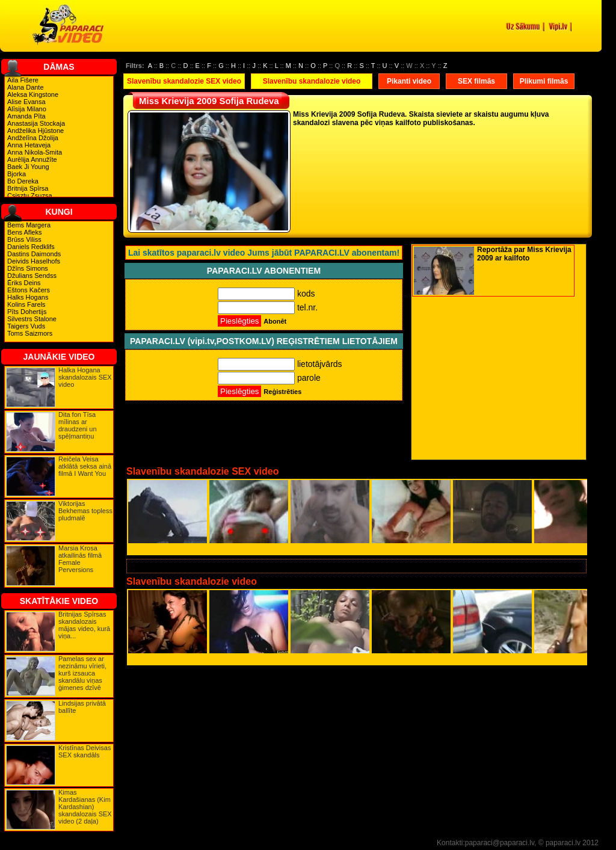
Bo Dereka (23, 181)
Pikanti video (409, 81)
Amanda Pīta (26, 116)
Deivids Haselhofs (34, 261)
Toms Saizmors (30, 333)
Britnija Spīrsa (28, 188)
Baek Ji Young (28, 167)
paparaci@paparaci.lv (500, 843)
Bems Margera (29, 225)
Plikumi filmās (544, 81)
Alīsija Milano (27, 109)
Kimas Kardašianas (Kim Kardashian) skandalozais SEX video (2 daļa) (85, 807)
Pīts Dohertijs (27, 312)
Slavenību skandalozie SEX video (184, 81)
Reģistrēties (282, 392)
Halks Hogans (28, 297)
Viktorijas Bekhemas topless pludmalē (85, 511)
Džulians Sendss (32, 276)
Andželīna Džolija (33, 138)
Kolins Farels (26, 304)
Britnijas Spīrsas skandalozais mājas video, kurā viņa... (84, 625)
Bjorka (17, 174)
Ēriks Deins (24, 283)
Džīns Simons (28, 268)
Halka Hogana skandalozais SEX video (85, 377)
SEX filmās (476, 81)
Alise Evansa (26, 102)
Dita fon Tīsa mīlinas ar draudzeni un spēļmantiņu (78, 425)
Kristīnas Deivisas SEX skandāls (85, 751)
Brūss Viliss (24, 239)
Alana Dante (26, 87)
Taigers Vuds (26, 326)
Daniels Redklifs (31, 247)
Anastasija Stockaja (36, 123)
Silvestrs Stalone (32, 319)
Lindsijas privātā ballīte (82, 707)
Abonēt (275, 321)
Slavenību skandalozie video (312, 81)
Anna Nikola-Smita (35, 152)
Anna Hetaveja (29, 145)
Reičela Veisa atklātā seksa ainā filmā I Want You (85, 466)
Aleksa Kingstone (33, 94)
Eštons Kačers (29, 290)
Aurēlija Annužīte (32, 159)
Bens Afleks (24, 232)
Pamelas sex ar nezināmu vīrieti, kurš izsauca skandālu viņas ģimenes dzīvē (82, 673)
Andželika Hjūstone (35, 131)
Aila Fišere (23, 80)
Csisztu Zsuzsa (30, 196)
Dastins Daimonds (34, 254)
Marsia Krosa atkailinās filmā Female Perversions (80, 559)
